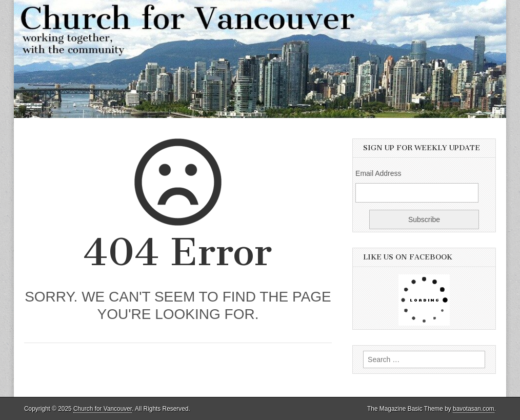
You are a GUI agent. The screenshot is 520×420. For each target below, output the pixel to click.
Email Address (378, 173)
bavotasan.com (474, 409)
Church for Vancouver (103, 409)
